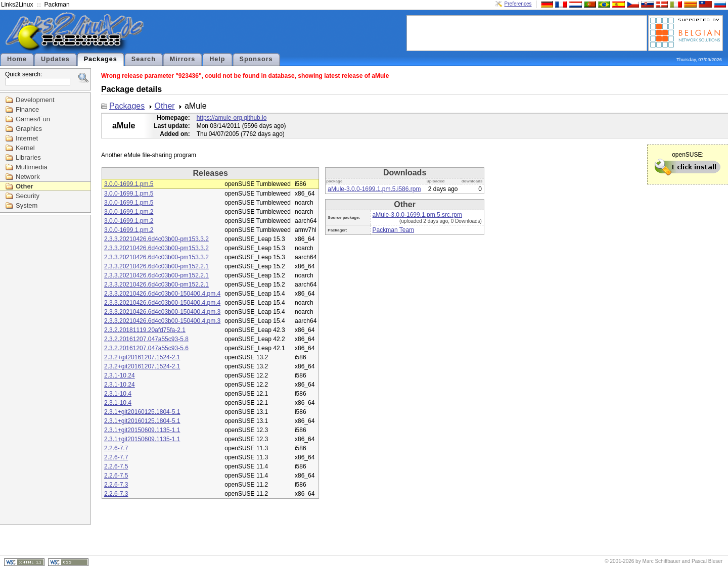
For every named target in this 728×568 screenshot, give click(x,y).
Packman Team (393, 230)
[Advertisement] (527, 32)
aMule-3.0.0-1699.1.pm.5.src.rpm (417, 215)
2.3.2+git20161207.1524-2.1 (142, 357)
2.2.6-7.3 (116, 485)
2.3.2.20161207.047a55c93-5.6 (146, 348)
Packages (101, 59)
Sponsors (256, 59)
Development (35, 100)
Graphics (29, 129)
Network (28, 177)
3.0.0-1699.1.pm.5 (129, 184)
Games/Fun (33, 119)
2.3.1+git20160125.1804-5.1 (142, 412)
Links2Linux (17, 5)
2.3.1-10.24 (120, 375)
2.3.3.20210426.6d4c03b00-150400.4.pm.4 (162, 294)
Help (217, 59)
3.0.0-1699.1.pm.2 (129, 212)
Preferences (518, 4)
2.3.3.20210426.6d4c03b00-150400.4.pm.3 (162, 312)
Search (144, 59)
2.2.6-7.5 (116, 466)
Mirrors (183, 59)
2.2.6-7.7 (116, 448)
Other (25, 186)
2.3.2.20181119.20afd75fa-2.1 (145, 330)
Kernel (25, 148)
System (27, 205)
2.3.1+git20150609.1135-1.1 (142, 430)
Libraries (28, 157)
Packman (57, 5)
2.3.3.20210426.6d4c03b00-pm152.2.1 (156, 266)
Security (28, 196)
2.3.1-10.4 (118, 394)
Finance (27, 109)
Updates (55, 59)
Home (17, 59)
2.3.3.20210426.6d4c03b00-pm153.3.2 (156, 239)
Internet (27, 138)
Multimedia (32, 167)
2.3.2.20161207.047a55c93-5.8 (146, 339)
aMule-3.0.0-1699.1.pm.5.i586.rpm (374, 189)
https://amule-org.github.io (232, 118)
